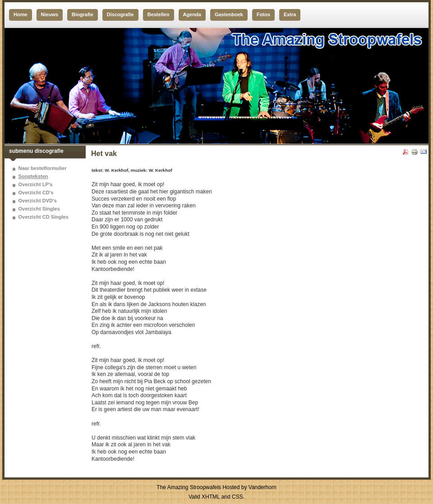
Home (21, 14)
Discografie (120, 14)
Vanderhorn (263, 487)
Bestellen (159, 14)
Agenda (192, 14)
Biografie (83, 14)
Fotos (263, 14)
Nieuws (50, 14)
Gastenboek (229, 14)
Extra (290, 14)
